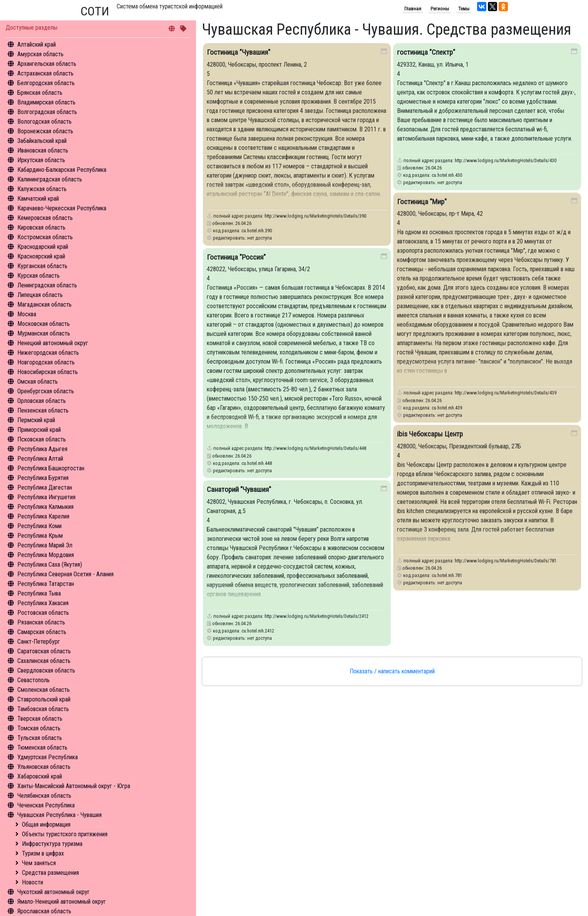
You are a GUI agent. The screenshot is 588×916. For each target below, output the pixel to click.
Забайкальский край (42, 141)
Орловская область (42, 401)
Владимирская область (46, 102)
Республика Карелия (43, 516)
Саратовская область (44, 651)
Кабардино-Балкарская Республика (62, 170)
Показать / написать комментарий (392, 671)
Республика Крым (40, 536)
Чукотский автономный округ (54, 892)
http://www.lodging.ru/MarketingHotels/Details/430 (506, 160)
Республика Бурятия (43, 478)
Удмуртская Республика (48, 757)
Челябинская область (44, 796)
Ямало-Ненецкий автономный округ (62, 902)
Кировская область (41, 227)
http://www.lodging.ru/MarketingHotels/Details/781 (506, 561)
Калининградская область (50, 179)
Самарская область (42, 632)
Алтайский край (37, 44)
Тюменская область (42, 747)
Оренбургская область (46, 391)
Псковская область (42, 439)
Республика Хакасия (43, 603)
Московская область (44, 324)
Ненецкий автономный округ (53, 343)
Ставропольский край (44, 699)
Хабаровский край (40, 776)
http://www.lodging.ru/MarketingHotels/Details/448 (315, 448)
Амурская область (40, 54)
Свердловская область (46, 670)
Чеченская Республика (46, 805)
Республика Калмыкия (45, 507)
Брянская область (40, 93)
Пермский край (36, 420)
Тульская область (40, 738)
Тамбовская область (43, 709)
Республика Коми (39, 526)
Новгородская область (46, 362)
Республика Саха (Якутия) (50, 565)
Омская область (38, 382)
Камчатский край (38, 199)
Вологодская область (44, 122)
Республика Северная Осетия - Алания (65, 574)
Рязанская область (41, 622)
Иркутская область (41, 160)
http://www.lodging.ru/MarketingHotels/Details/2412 (317, 616)
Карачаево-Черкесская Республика (62, 208)
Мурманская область (44, 333)
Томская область (39, 728)
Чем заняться (39, 863)
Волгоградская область (47, 112)
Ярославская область (44, 911)
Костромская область (45, 237)
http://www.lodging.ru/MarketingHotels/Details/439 (506, 393)
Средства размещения (50, 873)
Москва (27, 314)
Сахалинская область (44, 661)
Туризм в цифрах (43, 853)
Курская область (39, 276)
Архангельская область (47, 64)
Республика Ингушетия (46, 497)
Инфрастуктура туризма (52, 844)
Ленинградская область (47, 285)
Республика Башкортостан (51, 468)
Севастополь (34, 680)
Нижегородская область (48, 353)
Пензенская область (43, 410)
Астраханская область (45, 73)
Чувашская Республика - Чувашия (59, 815)
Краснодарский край (43, 247)
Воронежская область (45, 131)
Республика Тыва (39, 593)
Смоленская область (44, 690)
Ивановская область (43, 150)
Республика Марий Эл (45, 545)
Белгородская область (46, 83)
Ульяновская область (44, 767)
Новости (33, 882)
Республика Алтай (40, 459)
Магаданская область (44, 304)
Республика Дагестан (45, 487)
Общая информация (46, 825)
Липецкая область (40, 295)
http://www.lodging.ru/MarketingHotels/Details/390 (315, 216)
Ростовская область (43, 613)
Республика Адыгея (42, 449)
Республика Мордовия (46, 555)
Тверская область (40, 719)
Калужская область (42, 189)
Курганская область (42, 266)
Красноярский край (41, 256)
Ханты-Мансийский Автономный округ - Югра (74, 786)
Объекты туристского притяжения (65, 834)
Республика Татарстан (46, 584)
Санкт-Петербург (39, 642)
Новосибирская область (48, 372)
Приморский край (39, 430)
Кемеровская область (45, 218)
